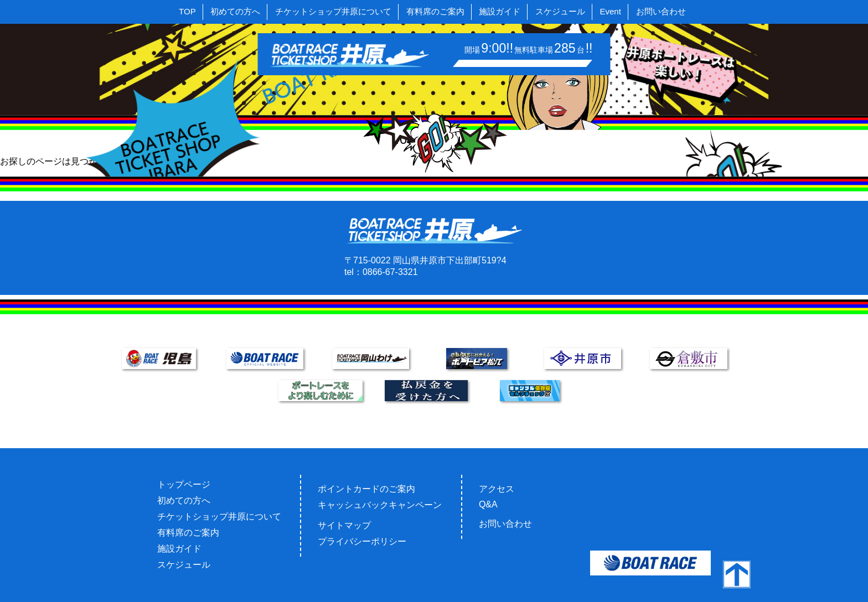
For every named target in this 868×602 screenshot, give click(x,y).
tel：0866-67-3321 (381, 272)
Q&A (488, 504)
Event (611, 11)
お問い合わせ (661, 11)
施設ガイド (500, 11)
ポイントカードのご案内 (366, 489)
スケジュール (560, 11)
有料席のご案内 (435, 11)
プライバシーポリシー (362, 541)
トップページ (184, 484)
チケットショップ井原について (333, 11)
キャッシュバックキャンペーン (380, 505)
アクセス (497, 489)
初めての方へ (235, 11)
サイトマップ (344, 525)
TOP (187, 11)
